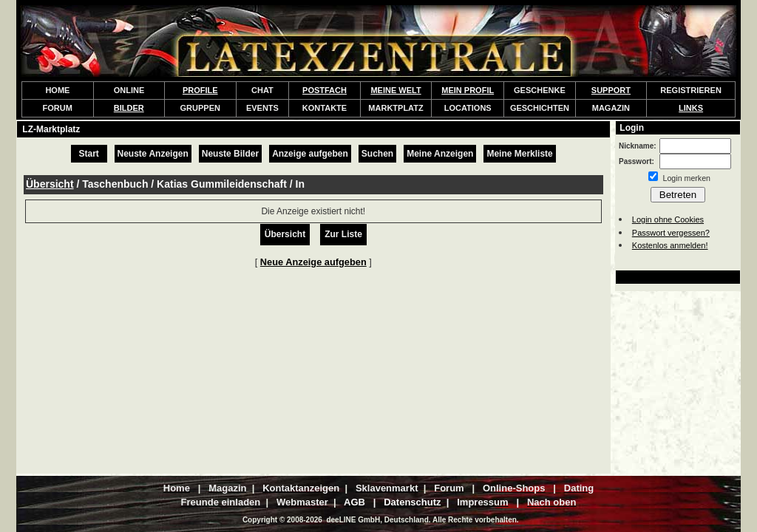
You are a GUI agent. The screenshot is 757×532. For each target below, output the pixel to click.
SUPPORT (611, 90)
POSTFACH (325, 90)
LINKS (691, 108)
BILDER (129, 108)
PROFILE (200, 90)
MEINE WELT (396, 90)
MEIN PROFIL (468, 90)
